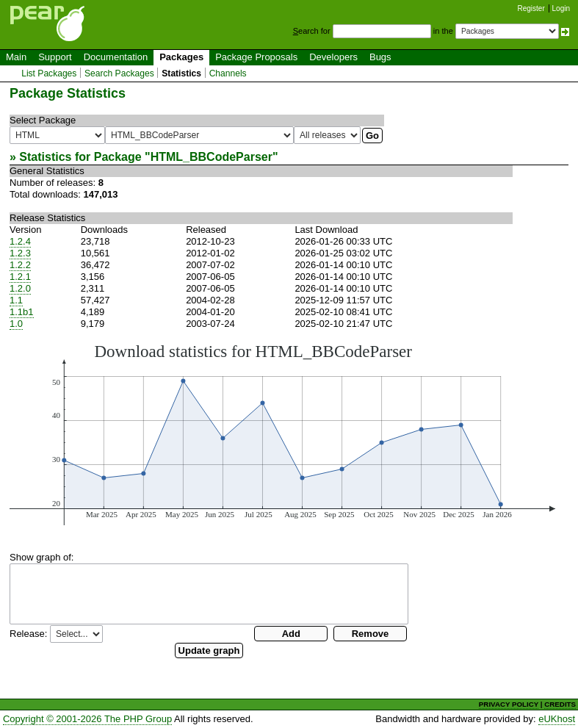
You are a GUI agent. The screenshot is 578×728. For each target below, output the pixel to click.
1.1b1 (22, 312)
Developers (333, 57)
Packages (181, 57)
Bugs (380, 57)
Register (531, 8)
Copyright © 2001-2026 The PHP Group (87, 719)
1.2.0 (20, 288)
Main (16, 57)
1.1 (16, 300)
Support (55, 57)
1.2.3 (20, 253)
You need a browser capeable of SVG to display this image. (282, 433)
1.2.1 (20, 277)
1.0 (16, 324)
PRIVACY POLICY (509, 704)
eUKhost (557, 719)
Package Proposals (256, 57)
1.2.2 (20, 265)
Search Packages (119, 73)
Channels (228, 73)
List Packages (49, 73)
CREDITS (560, 704)
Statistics (181, 73)
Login (561, 8)
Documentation (116, 57)
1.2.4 (20, 241)
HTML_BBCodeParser (212, 157)
